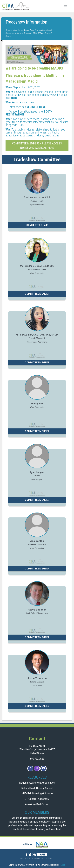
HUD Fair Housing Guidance (37, 793)
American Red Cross (37, 804)
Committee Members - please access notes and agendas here (37, 146)
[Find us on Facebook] (30, 768)
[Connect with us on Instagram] (37, 768)
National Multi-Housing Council (37, 788)
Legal (63, 865)
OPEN (18, 95)
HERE (14, 98)
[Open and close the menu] (50, 6)
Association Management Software (37, 856)
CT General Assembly (37, 799)
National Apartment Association (37, 783)
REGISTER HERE (36, 107)
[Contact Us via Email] (44, 768)
